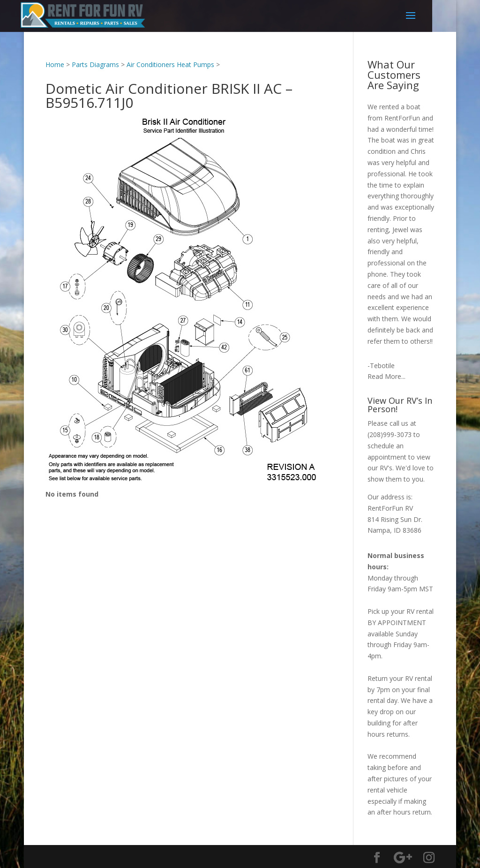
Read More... (386, 376)
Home (55, 64)
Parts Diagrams (95, 64)
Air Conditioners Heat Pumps (170, 64)
